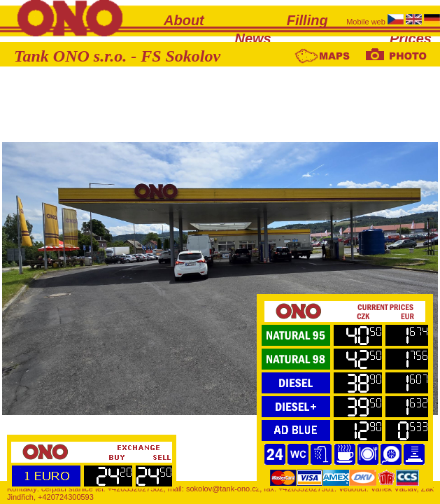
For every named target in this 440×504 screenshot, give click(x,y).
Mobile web (367, 22)
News (253, 38)
